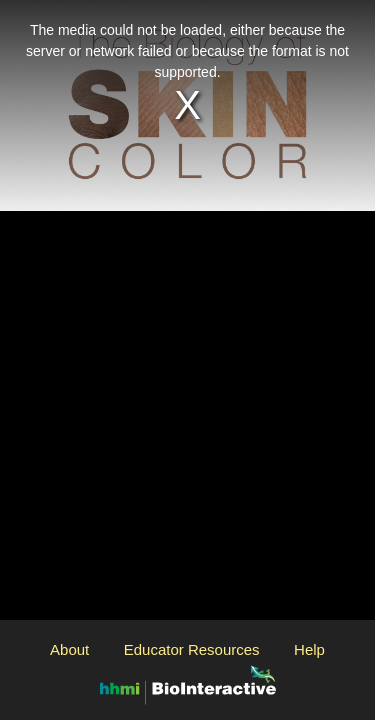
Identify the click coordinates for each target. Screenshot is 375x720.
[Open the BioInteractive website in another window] (188, 683)
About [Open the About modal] (69, 649)
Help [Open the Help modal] (309, 649)
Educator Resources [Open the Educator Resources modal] (192, 649)
